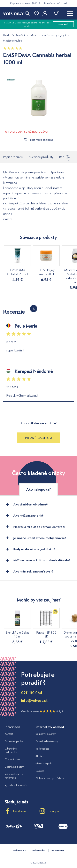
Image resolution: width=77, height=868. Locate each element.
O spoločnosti (12, 759)
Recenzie (65, 156)
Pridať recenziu (38, 438)
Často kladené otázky (47, 741)
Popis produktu (13, 157)
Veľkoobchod (43, 749)
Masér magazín (44, 763)
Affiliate (40, 756)
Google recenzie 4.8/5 (42, 711)
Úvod (6, 35)
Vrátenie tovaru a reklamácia (14, 776)
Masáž (20, 35)
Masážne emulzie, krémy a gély (47, 35)
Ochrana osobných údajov (50, 778)
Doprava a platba (14, 741)
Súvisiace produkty (41, 157)
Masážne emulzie (12, 41)
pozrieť (64, 24)
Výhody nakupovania (16, 785)
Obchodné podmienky (11, 750)
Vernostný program (46, 734)
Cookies (40, 771)
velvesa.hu (39, 850)
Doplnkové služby (14, 767)
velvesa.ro (58, 850)
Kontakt (9, 734)
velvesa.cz (20, 850)
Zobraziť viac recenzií (38, 423)
